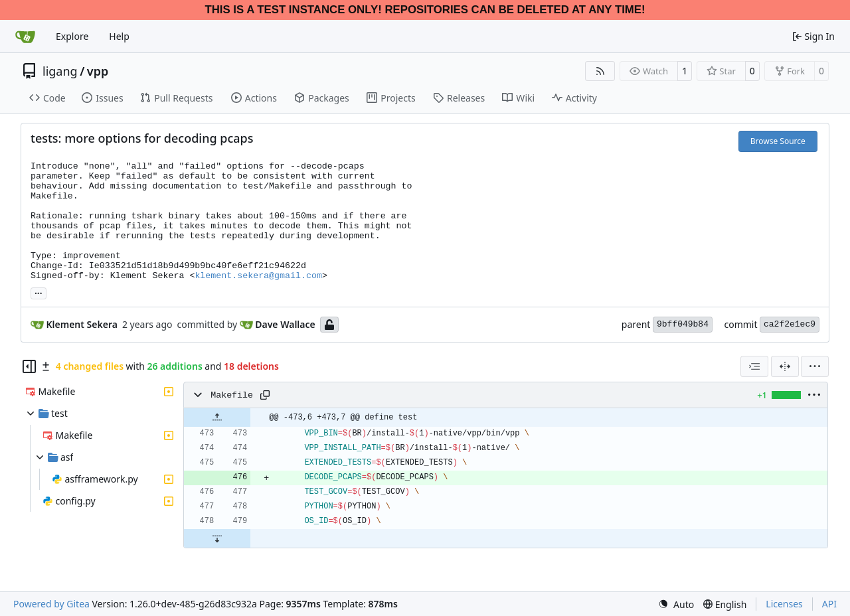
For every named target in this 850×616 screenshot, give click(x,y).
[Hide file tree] (29, 366)
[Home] (25, 37)
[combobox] (754, 366)
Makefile (232, 395)
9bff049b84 (683, 324)
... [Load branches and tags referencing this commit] (39, 292)
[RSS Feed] (600, 71)
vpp (98, 71)
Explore (72, 36)
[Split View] (785, 366)
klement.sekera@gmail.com (258, 276)
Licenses (784, 604)
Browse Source (778, 141)
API (829, 604)
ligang (60, 71)
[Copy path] (265, 395)
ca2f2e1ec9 (790, 324)
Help (119, 36)
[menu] (815, 366)
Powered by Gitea (51, 604)
